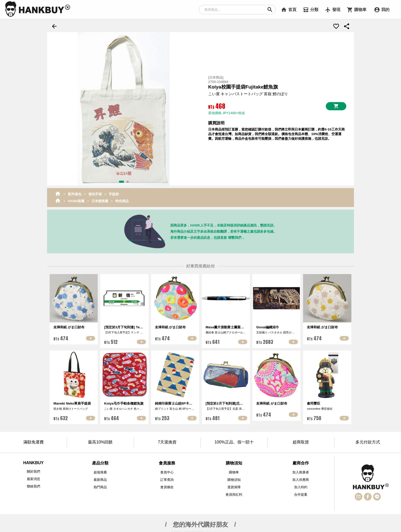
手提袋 (114, 192)
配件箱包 (75, 192)
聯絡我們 (34, 484)
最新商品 (100, 478)
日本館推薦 (100, 199)
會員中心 (167, 470)
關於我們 (34, 469)
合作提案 (301, 492)
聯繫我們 (235, 236)
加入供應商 (301, 478)
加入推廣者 (301, 470)
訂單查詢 (167, 478)
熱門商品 (100, 485)
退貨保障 (234, 485)
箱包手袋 (95, 192)
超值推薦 (100, 470)
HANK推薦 (76, 199)
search (270, 10)
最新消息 (34, 477)
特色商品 (122, 199)
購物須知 (234, 478)
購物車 (234, 470)
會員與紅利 (234, 492)
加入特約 (301, 485)
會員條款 (167, 485)
